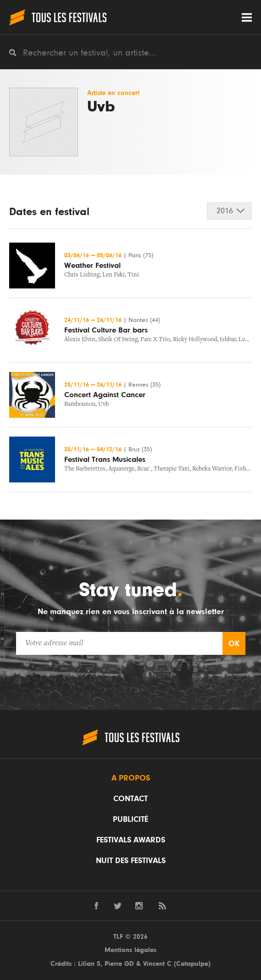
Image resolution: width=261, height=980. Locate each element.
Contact (130, 799)
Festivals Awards (131, 840)
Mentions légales (130, 950)
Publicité (130, 819)
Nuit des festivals (131, 861)
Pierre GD (119, 964)
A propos (131, 778)
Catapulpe (192, 964)
